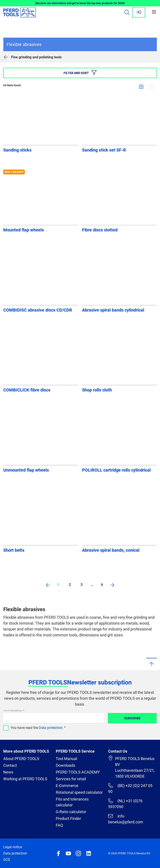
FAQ (59, 825)
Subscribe (132, 718)
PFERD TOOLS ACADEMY (78, 772)
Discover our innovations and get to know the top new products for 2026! (80, 3)
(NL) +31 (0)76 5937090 (125, 804)
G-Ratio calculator (71, 812)
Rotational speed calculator (79, 792)
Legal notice (13, 847)
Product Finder (68, 818)
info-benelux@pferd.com (126, 819)
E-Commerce (67, 786)
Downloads (65, 765)
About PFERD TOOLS (21, 759)
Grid (141, 87)
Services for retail (71, 779)
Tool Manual (66, 759)
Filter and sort (80, 72)
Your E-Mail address (13, 710)
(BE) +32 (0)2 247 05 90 (130, 788)
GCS (7, 860)
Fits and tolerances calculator (72, 802)
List (152, 87)
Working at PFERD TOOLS (25, 779)
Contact (10, 765)
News (8, 772)
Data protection (51, 728)
